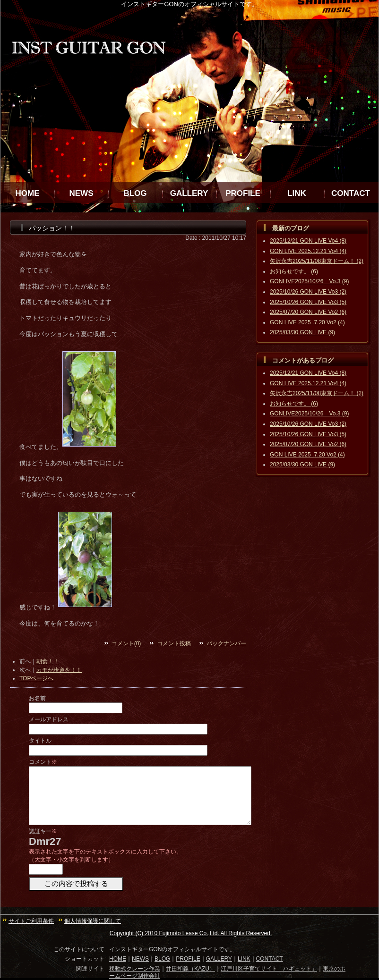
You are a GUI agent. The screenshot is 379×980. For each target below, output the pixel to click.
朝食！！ (48, 661)
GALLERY (189, 193)
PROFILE (243, 193)
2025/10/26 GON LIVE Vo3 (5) (308, 302)
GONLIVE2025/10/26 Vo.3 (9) (309, 281)
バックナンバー (226, 643)
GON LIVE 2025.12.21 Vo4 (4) (308, 251)
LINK (297, 193)
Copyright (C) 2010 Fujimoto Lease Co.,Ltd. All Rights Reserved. (191, 933)
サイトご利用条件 (31, 921)
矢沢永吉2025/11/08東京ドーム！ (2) (317, 261)
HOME (28, 193)
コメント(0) (126, 643)
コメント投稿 (174, 643)
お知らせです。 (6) (294, 271)
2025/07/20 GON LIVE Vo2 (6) (308, 312)
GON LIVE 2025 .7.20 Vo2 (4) (307, 322)
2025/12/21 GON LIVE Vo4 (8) (308, 241)
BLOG (135, 193)
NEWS (82, 193)
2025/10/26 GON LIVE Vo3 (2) (308, 292)
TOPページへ (36, 678)
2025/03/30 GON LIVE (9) (302, 332)
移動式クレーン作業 (135, 969)
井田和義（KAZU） (190, 969)
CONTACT (351, 193)
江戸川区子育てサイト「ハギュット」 (269, 969)
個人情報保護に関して (93, 921)
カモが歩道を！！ (59, 670)
